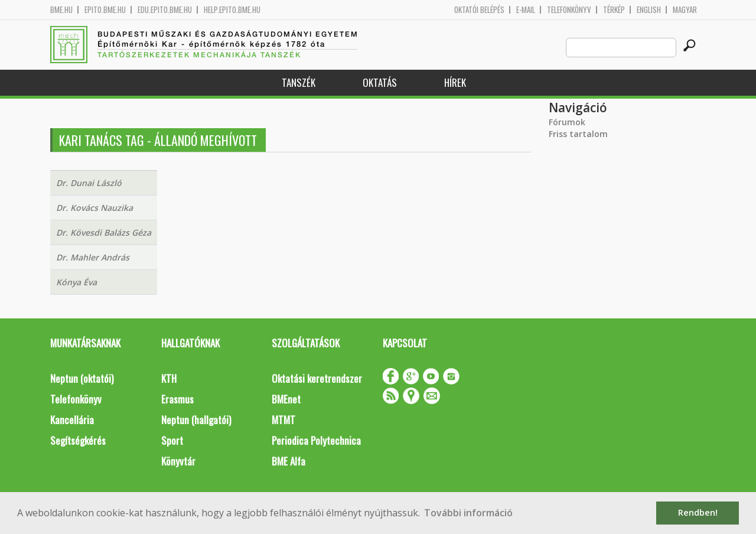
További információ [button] (468, 513)
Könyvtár (178, 461)
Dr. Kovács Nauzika (94, 208)
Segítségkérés (78, 440)
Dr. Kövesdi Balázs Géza (104, 232)
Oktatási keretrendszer (317, 378)
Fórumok (567, 122)
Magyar (685, 10)
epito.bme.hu (105, 10)
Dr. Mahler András (93, 257)
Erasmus (177, 399)
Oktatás (380, 82)
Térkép (614, 10)
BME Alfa (289, 461)
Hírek (455, 82)
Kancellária (72, 420)
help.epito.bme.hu (232, 10)
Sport (172, 440)
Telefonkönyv (569, 10)
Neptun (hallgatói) (196, 420)
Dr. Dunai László (89, 183)
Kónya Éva (76, 282)
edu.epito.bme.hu (165, 10)
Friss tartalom (578, 134)
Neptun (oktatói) (82, 378)
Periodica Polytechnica (316, 440)
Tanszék (299, 82)
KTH (169, 378)
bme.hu (61, 10)
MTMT (283, 420)
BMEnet (286, 399)
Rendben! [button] (698, 512)
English (649, 10)
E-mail (526, 10)
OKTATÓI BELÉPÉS (479, 10)
